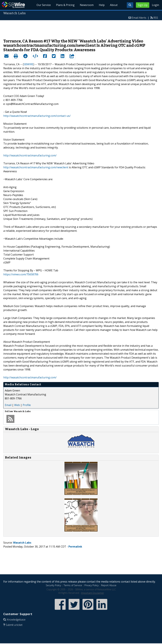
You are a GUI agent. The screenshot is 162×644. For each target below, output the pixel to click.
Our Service (44, 5)
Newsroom (87, 5)
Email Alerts (139, 18)
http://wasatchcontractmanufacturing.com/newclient (36, 167)
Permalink (75, 547)
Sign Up (143, 5)
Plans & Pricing (65, 5)
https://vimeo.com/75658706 (21, 274)
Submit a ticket (14, 625)
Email (8, 405)
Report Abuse (109, 585)
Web (17, 405)
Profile (27, 405)
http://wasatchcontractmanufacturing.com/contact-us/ (37, 116)
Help (102, 5)
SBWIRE (29, 64)
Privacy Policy (92, 585)
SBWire (13, 5)
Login (155, 5)
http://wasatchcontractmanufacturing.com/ (30, 155)
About (114, 5)
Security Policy (53, 585)
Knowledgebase (16, 620)
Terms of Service (73, 585)
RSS (156, 18)
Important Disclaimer (93, 593)
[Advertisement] (81, 28)
